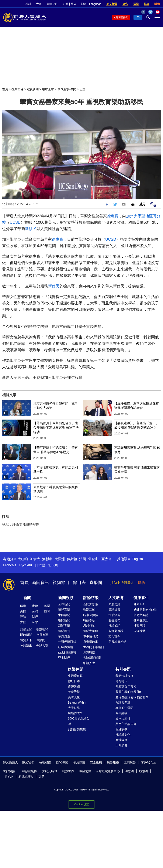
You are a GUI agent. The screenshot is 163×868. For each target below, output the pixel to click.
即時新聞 (26, 635)
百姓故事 (121, 729)
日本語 (40, 565)
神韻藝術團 (30, 771)
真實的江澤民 (124, 708)
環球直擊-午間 (67, 89)
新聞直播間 (122, 17)
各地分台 (52, 4)
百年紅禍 (121, 713)
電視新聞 (33, 89)
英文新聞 (112, 4)
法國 (83, 559)
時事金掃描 (91, 615)
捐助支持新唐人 (122, 583)
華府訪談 (64, 636)
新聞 (27, 598)
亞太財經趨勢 (67, 652)
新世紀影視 (26, 776)
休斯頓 (72, 559)
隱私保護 (62, 762)
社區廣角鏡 (66, 647)
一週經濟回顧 (67, 642)
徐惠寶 (113, 216)
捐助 (136, 4)
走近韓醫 (139, 631)
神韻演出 (26, 646)
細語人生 (89, 663)
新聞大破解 (91, 631)
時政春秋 (89, 620)
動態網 (143, 771)
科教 (35, 622)
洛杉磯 (47, 559)
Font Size (142, 204)
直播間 (96, 582)
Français (10, 565)
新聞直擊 (64, 626)
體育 (47, 611)
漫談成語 (114, 626)
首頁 (5, 89)
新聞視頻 (66, 598)
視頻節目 (17, 89)
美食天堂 (74, 692)
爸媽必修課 (116, 631)
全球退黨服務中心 (108, 771)
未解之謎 (114, 604)
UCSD (15, 222)
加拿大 (35, 559)
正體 (66, 4)
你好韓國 (74, 686)
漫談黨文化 (123, 735)
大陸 (23, 622)
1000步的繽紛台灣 (79, 721)
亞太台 (107, 559)
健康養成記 (141, 620)
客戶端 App (148, 762)
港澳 (35, 606)
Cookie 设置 (81, 804)
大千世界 (74, 708)
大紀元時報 (50, 771)
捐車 (146, 4)
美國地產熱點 (117, 642)
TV (139, 17)
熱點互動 (89, 609)
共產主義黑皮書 (126, 724)
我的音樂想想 (77, 729)
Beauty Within (77, 703)
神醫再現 (139, 626)
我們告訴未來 (124, 676)
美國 (23, 611)
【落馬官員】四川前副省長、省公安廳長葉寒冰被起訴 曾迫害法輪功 (56, 428)
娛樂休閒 (76, 669)
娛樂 (47, 606)
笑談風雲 (114, 609)
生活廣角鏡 (75, 676)
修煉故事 (121, 740)
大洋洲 (60, 559)
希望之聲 (85, 771)
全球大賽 (42, 646)
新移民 (31, 229)
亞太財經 (64, 658)
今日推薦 (42, 635)
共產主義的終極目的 (129, 692)
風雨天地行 (123, 718)
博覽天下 (26, 640)
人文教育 (116, 598)
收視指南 (45, 762)
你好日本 (74, 681)
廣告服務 (113, 762)
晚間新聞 (64, 620)
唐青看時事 (91, 642)
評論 (23, 617)
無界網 (9, 776)
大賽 (39, 4)
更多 (41, 776)
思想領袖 (89, 626)
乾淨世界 (68, 771)
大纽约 (23, 559)
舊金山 (93, 559)
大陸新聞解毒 (92, 658)
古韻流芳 (114, 615)
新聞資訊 (41, 582)
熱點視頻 (42, 629)
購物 (157, 4)
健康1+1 (139, 604)
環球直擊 (48, 89)
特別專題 (123, 669)
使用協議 (79, 762)
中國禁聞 (64, 615)
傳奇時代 (121, 681)
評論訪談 (91, 598)
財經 (35, 617)
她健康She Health (145, 609)
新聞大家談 (91, 604)
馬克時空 (89, 652)
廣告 (125, 4)
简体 (73, 4)
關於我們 (28, 762)
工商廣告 (121, 745)
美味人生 (74, 697)
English (137, 559)
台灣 (35, 611)
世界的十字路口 (94, 647)
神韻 (28, 4)
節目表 (79, 582)
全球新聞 (64, 604)
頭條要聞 (26, 629)
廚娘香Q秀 (75, 713)
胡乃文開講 (141, 615)
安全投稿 (96, 762)
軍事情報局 (91, 636)
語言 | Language (91, 4)
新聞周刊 (64, 631)
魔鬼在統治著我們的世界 (132, 697)
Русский (26, 565)
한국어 (53, 565)
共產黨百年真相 (126, 686)
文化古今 (114, 636)
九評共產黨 (123, 703)
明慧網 (129, 771)
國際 (23, 606)
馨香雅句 (114, 620)
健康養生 (141, 598)
